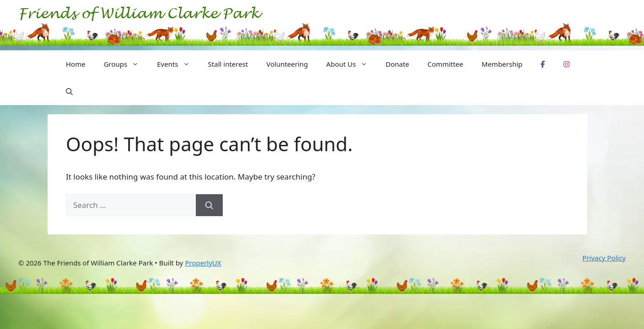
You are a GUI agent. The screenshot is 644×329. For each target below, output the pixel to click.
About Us (351, 64)
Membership (502, 64)
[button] (69, 91)
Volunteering (287, 64)
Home (76, 64)
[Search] (209, 205)
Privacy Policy (604, 258)
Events (178, 64)
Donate (397, 64)
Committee (445, 64)
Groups (126, 64)
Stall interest (228, 64)
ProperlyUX (203, 263)
